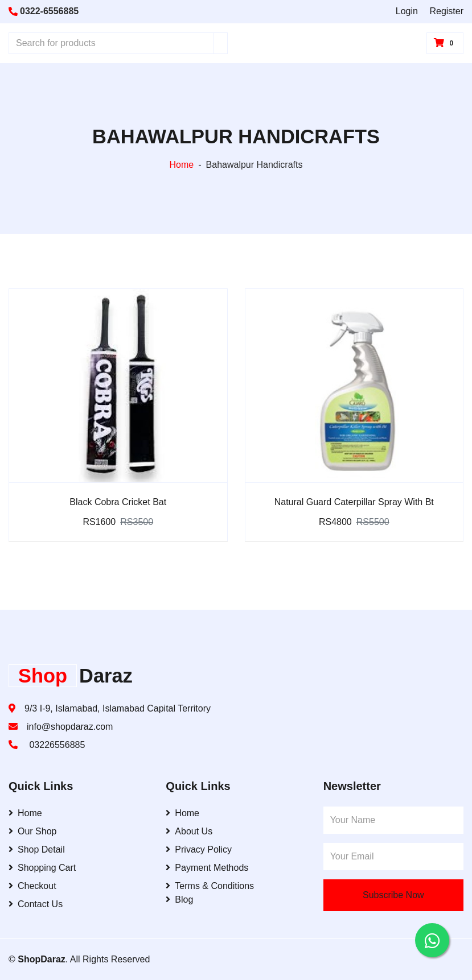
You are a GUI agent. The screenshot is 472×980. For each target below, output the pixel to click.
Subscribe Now (393, 895)
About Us (189, 831)
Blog (179, 900)
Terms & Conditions (210, 886)
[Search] (220, 43)
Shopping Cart (42, 868)
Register (446, 11)
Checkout (32, 886)
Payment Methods (207, 868)
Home (182, 165)
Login (407, 11)
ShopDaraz (42, 959)
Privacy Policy (199, 849)
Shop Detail (37, 849)
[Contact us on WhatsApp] (432, 940)
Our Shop (32, 831)
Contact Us (36, 904)
